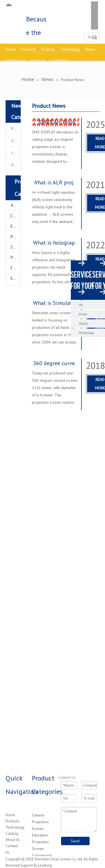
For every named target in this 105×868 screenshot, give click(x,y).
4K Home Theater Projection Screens (15, 205)
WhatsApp (86, 333)
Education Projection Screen (40, 842)
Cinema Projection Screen (40, 822)
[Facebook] (95, 5)
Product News (16, 129)
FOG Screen (15, 268)
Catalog (12, 834)
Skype (83, 323)
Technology (15, 827)
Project (16, 165)
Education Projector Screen (15, 226)
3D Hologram (15, 247)
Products (12, 821)
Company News (16, 141)
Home (10, 815)
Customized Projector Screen (15, 216)
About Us (13, 840)
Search (94, 37)
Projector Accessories (15, 257)
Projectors (15, 236)
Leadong (45, 865)
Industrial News (16, 153)
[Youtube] (95, 26)
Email (83, 314)
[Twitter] (95, 19)
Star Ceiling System (15, 278)
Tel (81, 305)
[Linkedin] (95, 12)
